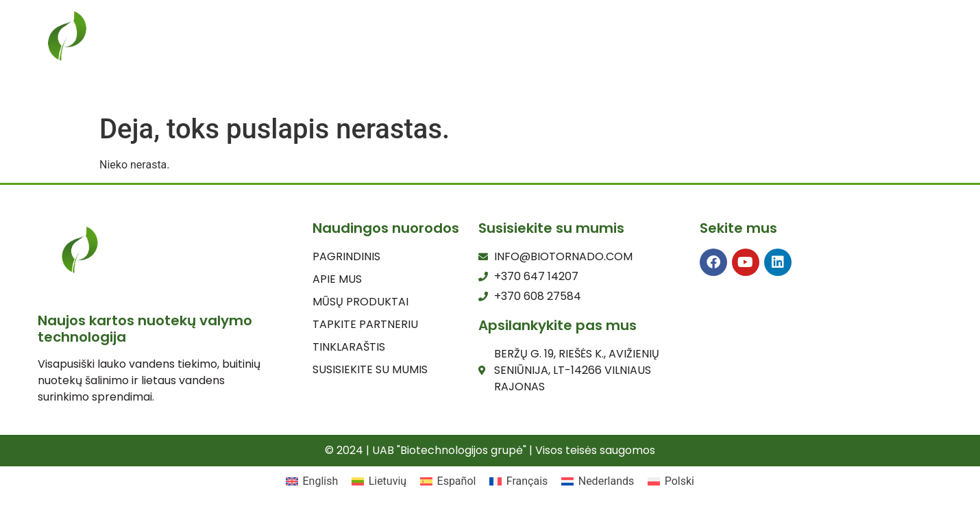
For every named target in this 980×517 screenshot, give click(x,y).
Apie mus (368, 43)
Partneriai (746, 43)
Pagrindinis (282, 43)
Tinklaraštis (548, 43)
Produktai (452, 43)
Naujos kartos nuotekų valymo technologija (145, 329)
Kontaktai (835, 43)
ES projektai (651, 43)
